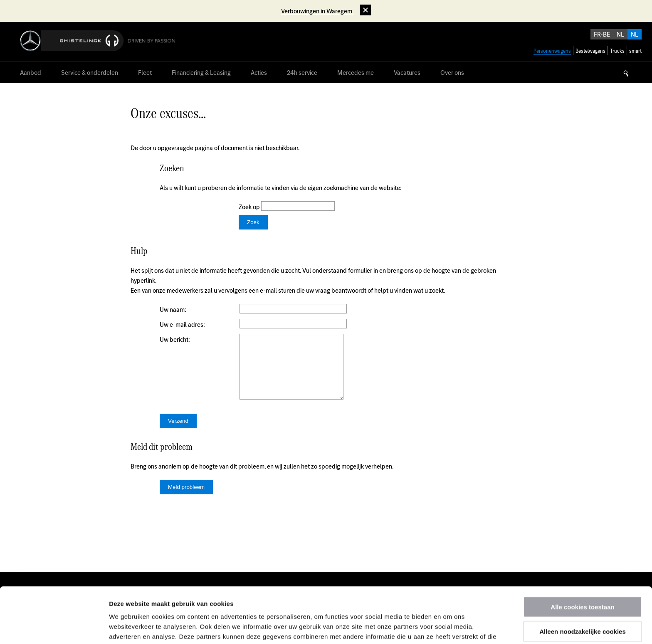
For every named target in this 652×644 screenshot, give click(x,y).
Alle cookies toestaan (582, 551)
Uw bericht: (175, 339)
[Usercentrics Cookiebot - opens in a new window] (54, 628)
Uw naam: (173, 310)
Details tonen (449, 628)
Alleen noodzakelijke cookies (583, 576)
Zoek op (250, 207)
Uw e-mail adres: (182, 324)
